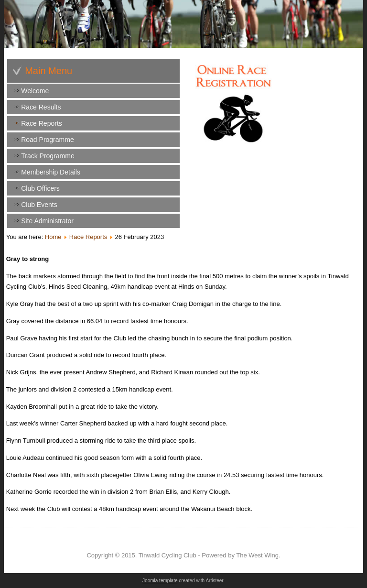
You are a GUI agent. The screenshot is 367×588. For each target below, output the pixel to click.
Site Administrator (47, 221)
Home (53, 237)
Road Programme (48, 140)
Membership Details (51, 172)
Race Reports (42, 123)
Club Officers (40, 188)
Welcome (35, 91)
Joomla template (160, 581)
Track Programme (48, 156)
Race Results (41, 107)
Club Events (39, 205)
